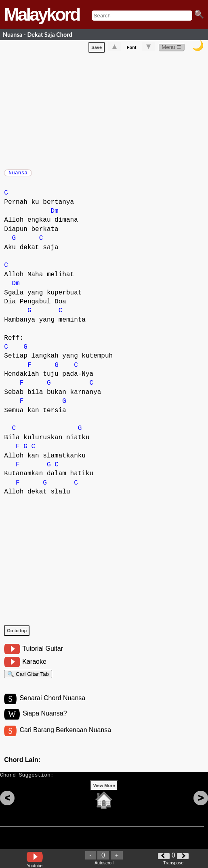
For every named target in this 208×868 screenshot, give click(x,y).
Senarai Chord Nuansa (52, 706)
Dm (55, 215)
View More (104, 798)
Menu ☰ (171, 49)
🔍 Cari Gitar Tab (28, 679)
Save (97, 49)
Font (132, 49)
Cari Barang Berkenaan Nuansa (65, 739)
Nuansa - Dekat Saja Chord (38, 35)
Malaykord (42, 14)
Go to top (17, 635)
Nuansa (18, 175)
